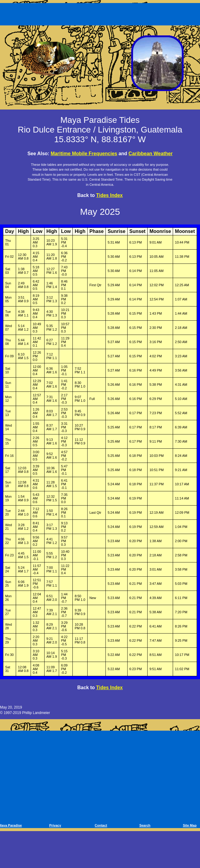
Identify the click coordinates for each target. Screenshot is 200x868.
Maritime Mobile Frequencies (84, 154)
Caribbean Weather (151, 154)
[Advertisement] (101, 13)
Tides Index (109, 195)
